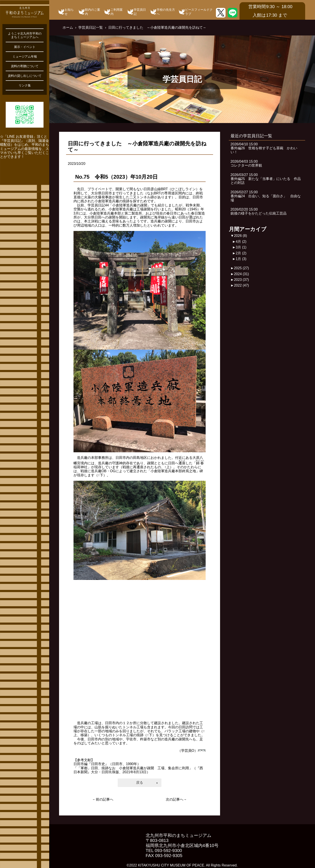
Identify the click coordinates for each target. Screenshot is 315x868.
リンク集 (25, 85)
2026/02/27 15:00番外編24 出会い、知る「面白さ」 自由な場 (266, 196)
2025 (241, 268)
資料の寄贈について (25, 66)
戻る (140, 783)
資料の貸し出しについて (25, 76)
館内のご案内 (93, 12)
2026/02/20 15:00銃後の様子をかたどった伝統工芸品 (259, 211)
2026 (240, 236)
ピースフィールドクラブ (199, 12)
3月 (241, 247)
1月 (241, 259)
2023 (241, 280)
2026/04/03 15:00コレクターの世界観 (246, 163)
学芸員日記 (140, 12)
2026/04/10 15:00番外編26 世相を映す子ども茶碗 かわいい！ (264, 148)
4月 (241, 242)
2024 (241, 274)
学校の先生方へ (166, 12)
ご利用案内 (117, 12)
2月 (241, 253)
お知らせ (69, 12)
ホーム (68, 27)
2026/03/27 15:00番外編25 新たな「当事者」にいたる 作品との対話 (266, 179)
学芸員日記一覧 (91, 27)
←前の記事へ (103, 799)
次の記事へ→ (176, 799)
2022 (241, 285)
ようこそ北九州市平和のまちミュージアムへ (25, 35)
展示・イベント (25, 47)
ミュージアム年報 (25, 56)
